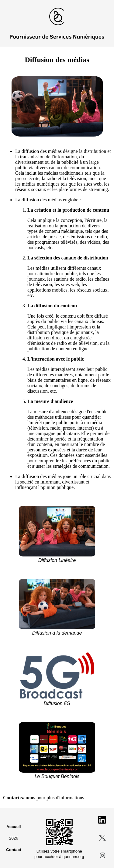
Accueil (14, 827)
